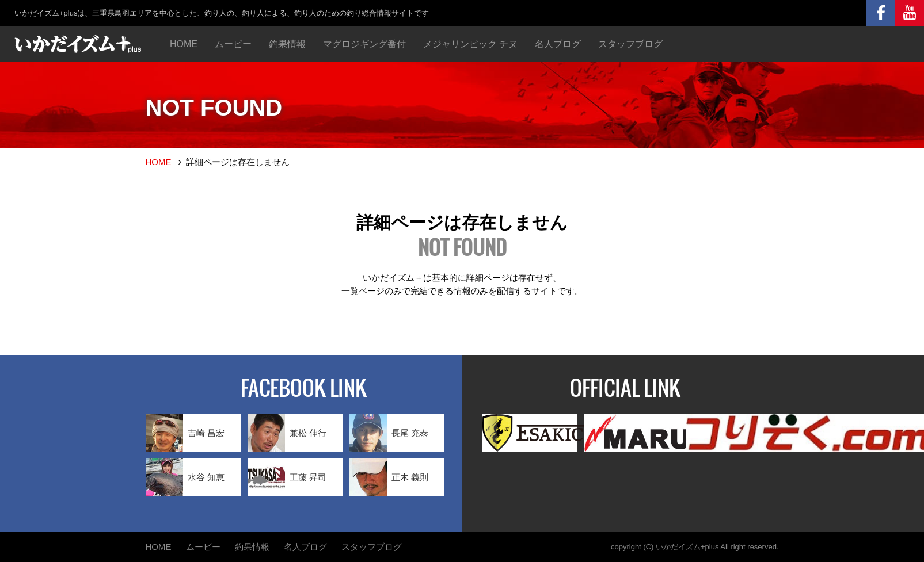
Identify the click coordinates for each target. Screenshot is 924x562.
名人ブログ (558, 44)
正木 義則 (389, 477)
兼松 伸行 (287, 433)
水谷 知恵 (185, 477)
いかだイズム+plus (687, 547)
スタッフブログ (630, 44)
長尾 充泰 (389, 433)
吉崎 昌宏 (185, 433)
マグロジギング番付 (364, 44)
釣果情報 (287, 44)
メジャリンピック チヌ (470, 44)
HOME (184, 44)
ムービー (233, 44)
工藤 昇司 (287, 477)
